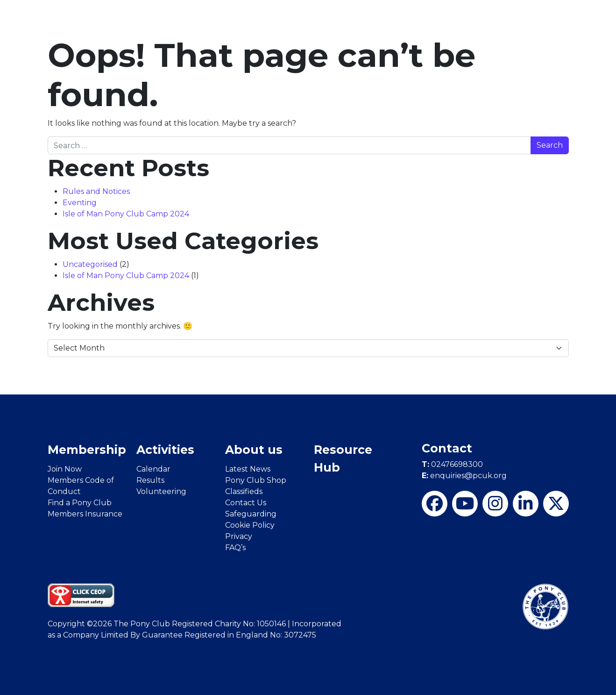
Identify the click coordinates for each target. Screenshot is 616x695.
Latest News (248, 469)
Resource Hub (343, 459)
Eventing (80, 203)
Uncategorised (90, 264)
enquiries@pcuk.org (464, 476)
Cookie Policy (250, 525)
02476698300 (452, 464)
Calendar (153, 469)
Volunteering (161, 491)
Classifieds (244, 491)
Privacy (239, 536)
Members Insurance (85, 514)
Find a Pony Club (80, 503)
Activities (165, 450)
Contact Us (246, 503)
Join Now (65, 469)
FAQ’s (235, 548)
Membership (87, 450)
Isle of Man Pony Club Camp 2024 (127, 214)
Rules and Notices (96, 191)
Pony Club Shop (256, 480)
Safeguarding (251, 514)
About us (254, 450)
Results (150, 480)
